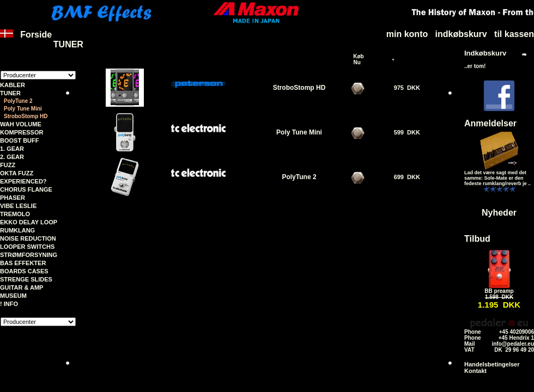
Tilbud (477, 239)
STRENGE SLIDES (26, 279)
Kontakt (475, 371)
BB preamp (499, 291)
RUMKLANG (17, 230)
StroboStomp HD (26, 116)
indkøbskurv (461, 34)
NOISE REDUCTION (28, 238)
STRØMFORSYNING (29, 255)
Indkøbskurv (485, 53)
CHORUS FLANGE (26, 189)
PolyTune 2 (299, 177)
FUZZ (8, 165)
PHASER (13, 198)
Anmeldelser (490, 123)
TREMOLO (15, 214)
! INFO (9, 304)
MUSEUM (13, 296)
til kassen (514, 34)
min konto (407, 34)
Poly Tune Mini (299, 132)
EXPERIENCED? (23, 181)
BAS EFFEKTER (23, 263)
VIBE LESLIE (18, 206)
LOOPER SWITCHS (27, 247)
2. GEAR (12, 157)
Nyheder (499, 213)
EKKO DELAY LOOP (29, 222)
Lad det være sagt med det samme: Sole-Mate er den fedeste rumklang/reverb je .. (497, 178)
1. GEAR (12, 149)
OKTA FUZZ (17, 173)
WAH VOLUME (21, 124)
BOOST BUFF (20, 140)
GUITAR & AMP (22, 287)
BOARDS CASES (24, 271)
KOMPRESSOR (22, 132)
